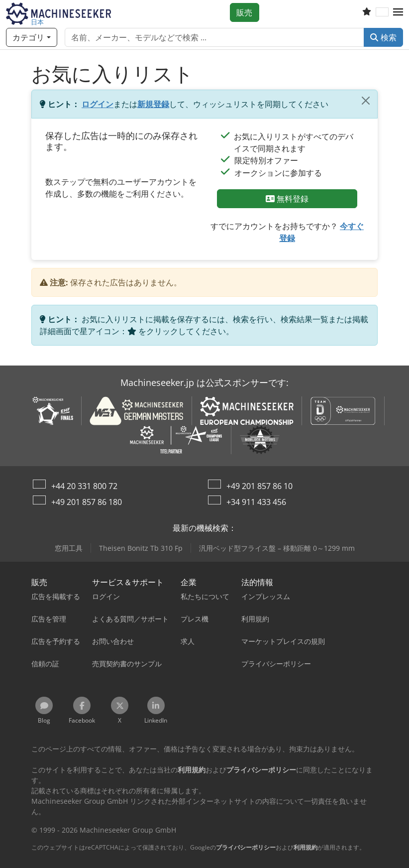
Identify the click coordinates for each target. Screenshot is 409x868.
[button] (398, 12)
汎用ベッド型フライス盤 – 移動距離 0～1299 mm (277, 548)
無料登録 (287, 199)
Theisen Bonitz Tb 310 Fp (141, 548)
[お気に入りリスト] (367, 12)
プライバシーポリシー (246, 847)
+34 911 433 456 (256, 502)
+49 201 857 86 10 (259, 486)
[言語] (382, 12)
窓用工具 (69, 548)
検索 (383, 37)
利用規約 (306, 847)
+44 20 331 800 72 (84, 486)
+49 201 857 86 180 (87, 502)
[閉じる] (366, 101)
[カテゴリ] (32, 37)
